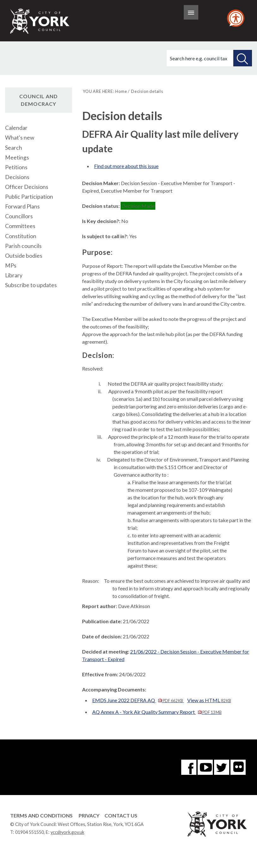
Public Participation (29, 197)
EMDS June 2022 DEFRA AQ (138, 700)
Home (121, 91)
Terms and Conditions (41, 815)
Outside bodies (24, 256)
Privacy (89, 815)
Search (14, 148)
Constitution (21, 236)
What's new (20, 138)
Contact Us (121, 815)
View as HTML (209, 700)
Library (14, 275)
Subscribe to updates (31, 285)
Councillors (19, 216)
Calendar (16, 128)
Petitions (16, 167)
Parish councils (23, 246)
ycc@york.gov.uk (67, 832)
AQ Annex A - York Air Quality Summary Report (157, 712)
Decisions (17, 177)
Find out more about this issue (126, 166)
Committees (20, 226)
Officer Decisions (27, 187)
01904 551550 (30, 832)
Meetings (17, 157)
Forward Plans (22, 206)
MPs (11, 265)
